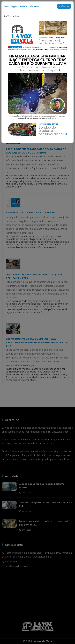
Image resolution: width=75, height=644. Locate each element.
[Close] (64, 6)
